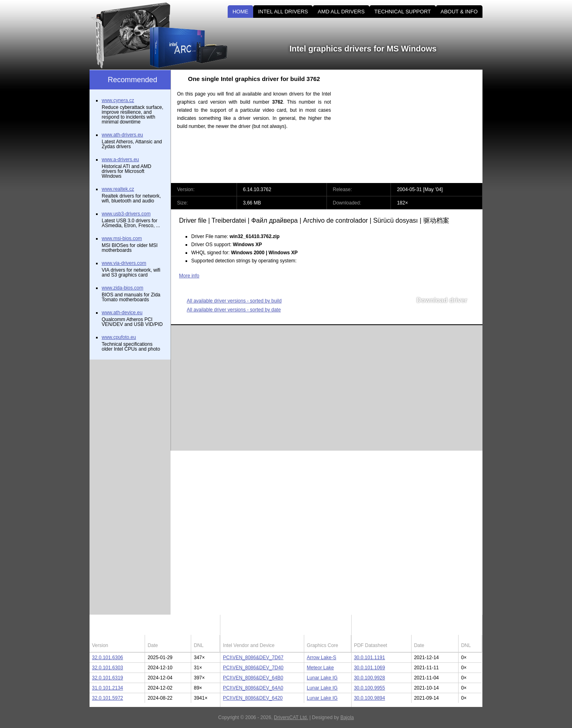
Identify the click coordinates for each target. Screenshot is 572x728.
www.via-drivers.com (124, 263)
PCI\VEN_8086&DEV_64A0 (253, 688)
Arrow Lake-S (321, 658)
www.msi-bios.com (122, 238)
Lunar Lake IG (322, 678)
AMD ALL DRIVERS (341, 12)
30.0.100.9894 (370, 698)
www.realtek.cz (118, 189)
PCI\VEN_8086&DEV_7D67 (253, 658)
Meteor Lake (320, 668)
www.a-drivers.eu (120, 160)
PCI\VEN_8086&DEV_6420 (253, 698)
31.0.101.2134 (108, 688)
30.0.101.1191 (370, 658)
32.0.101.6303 (108, 668)
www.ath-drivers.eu (122, 135)
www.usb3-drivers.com (126, 214)
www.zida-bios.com (123, 288)
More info (189, 276)
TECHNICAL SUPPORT (402, 12)
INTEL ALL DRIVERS (283, 12)
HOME (240, 12)
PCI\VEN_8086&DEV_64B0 (253, 678)
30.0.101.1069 (370, 668)
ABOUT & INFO (459, 12)
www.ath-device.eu (122, 313)
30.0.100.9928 (370, 678)
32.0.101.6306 (108, 658)
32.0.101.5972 (108, 698)
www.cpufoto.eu (119, 337)
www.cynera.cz (118, 100)
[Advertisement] (414, 126)
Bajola (347, 717)
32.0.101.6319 (108, 678)
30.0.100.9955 (370, 688)
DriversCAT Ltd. (291, 717)
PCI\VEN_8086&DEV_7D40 (253, 668)
